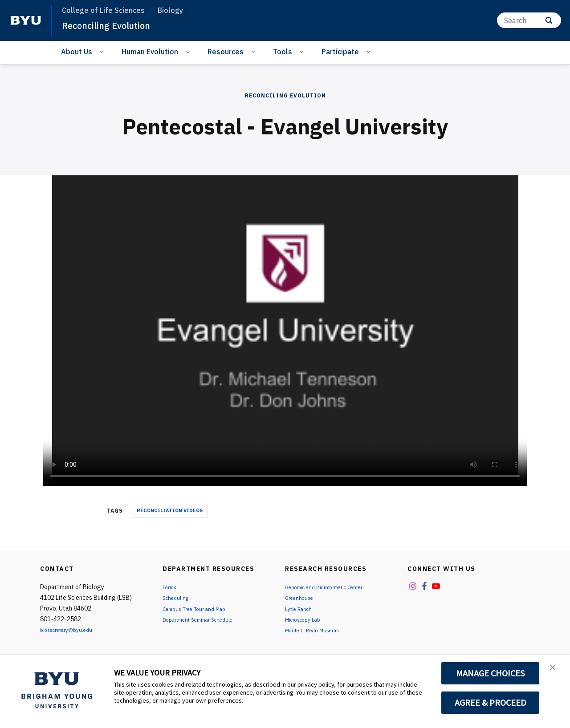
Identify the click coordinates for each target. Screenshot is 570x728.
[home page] (26, 20)
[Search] (529, 20)
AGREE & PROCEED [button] (491, 703)
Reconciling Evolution (116, 25)
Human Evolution (150, 52)
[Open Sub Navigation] (103, 51)
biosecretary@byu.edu (71, 630)
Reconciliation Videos (170, 510)
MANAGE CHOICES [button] (491, 673)
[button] (555, 671)
